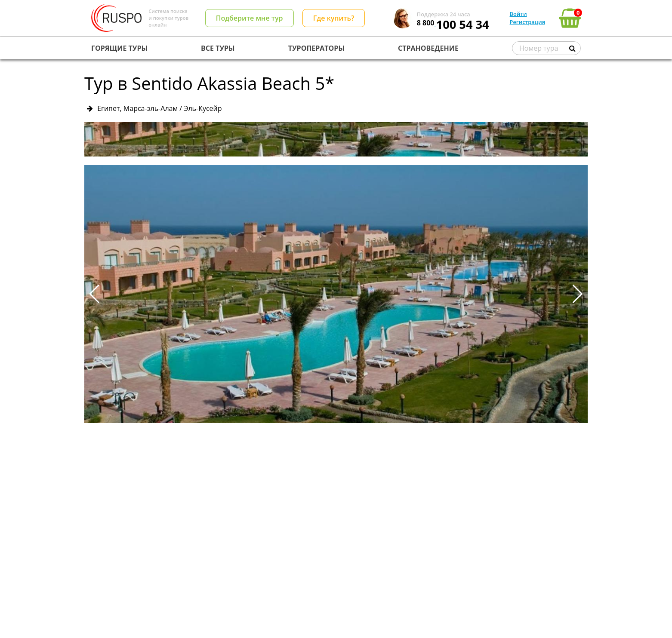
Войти (518, 14)
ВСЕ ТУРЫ (218, 48)
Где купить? (334, 18)
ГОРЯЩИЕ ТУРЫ (119, 48)
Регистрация (527, 22)
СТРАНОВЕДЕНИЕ (428, 48)
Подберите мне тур (250, 18)
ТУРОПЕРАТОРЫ (316, 48)
